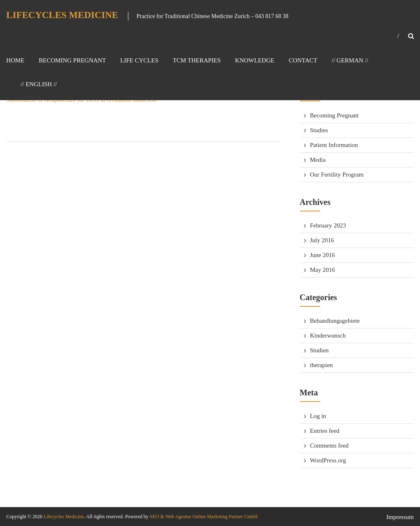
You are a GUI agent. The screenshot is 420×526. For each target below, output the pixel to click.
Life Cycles (139, 60)
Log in (318, 416)
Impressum (400, 517)
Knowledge (255, 60)
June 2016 (323, 255)
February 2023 (328, 225)
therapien (322, 365)
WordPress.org (328, 460)
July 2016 (322, 240)
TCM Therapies (197, 60)
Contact (303, 60)
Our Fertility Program (337, 175)
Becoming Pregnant (73, 60)
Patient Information (334, 145)
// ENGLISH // (39, 84)
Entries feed (325, 431)
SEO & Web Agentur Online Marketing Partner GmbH (203, 517)
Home (15, 60)
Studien (320, 350)
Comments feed (330, 446)
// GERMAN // (350, 60)
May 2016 (323, 270)
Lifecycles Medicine (62, 15)
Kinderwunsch (328, 335)
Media (318, 160)
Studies (319, 130)
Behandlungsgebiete (335, 321)
